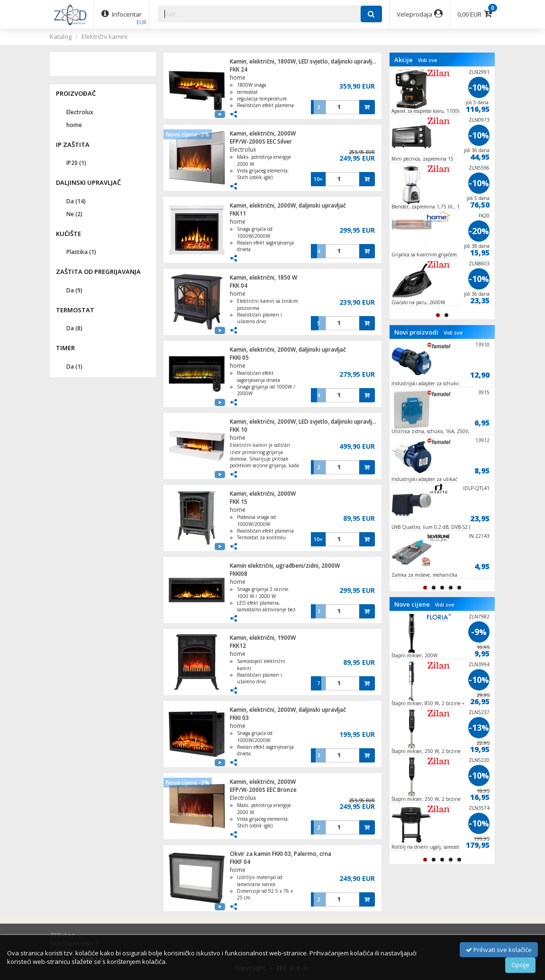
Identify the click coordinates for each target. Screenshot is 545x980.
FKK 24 (239, 69)
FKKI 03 (239, 718)
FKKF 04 (240, 862)
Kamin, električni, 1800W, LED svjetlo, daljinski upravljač (304, 61)
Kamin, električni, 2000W (263, 133)
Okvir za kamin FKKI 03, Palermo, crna (281, 854)
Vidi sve (427, 60)
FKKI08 (239, 574)
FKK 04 (239, 286)
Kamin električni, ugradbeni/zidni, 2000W (285, 566)
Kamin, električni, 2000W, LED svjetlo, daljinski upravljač (304, 422)
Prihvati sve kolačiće (499, 950)
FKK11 (238, 213)
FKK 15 (239, 502)
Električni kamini (104, 36)
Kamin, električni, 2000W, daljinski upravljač (288, 205)
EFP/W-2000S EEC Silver (261, 141)
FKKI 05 (239, 358)
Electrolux (243, 150)
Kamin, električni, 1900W (263, 638)
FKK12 (238, 646)
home (238, 77)
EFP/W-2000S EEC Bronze (263, 790)
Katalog (61, 36)
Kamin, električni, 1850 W (263, 277)
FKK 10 (239, 430)
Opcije (520, 965)
